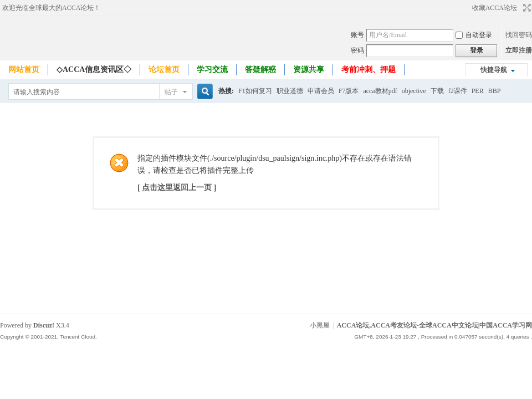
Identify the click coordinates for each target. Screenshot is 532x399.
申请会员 (321, 91)
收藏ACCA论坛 (495, 8)
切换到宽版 (526, 8)
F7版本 (349, 91)
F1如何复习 (255, 91)
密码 (357, 50)
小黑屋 (320, 325)
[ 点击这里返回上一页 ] (177, 188)
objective (414, 91)
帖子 (171, 92)
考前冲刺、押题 (369, 70)
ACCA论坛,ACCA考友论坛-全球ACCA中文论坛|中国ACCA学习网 (434, 325)
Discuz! (44, 325)
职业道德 (290, 91)
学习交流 (212, 70)
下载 (437, 91)
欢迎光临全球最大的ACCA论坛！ (51, 8)
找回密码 (519, 35)
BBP (495, 91)
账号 (357, 35)
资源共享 (309, 70)
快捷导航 (494, 70)
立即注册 (519, 50)
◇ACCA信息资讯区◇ (94, 70)
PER (478, 91)
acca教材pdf (380, 91)
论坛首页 (164, 70)
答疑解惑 (260, 70)
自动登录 (474, 35)
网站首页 (24, 70)
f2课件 (458, 91)
